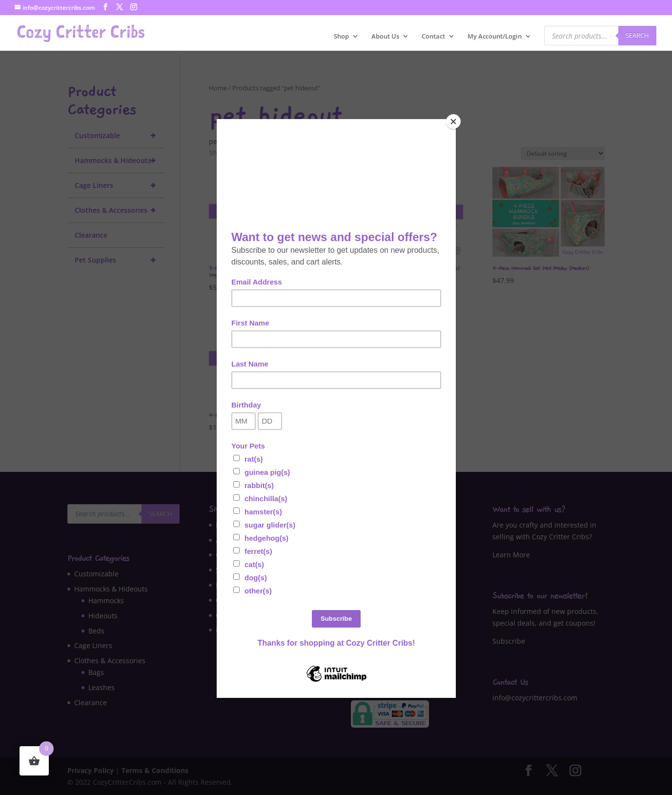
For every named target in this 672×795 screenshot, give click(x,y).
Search (637, 35)
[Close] (453, 122)
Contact (433, 37)
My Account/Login (495, 37)
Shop (341, 37)
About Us (385, 37)
